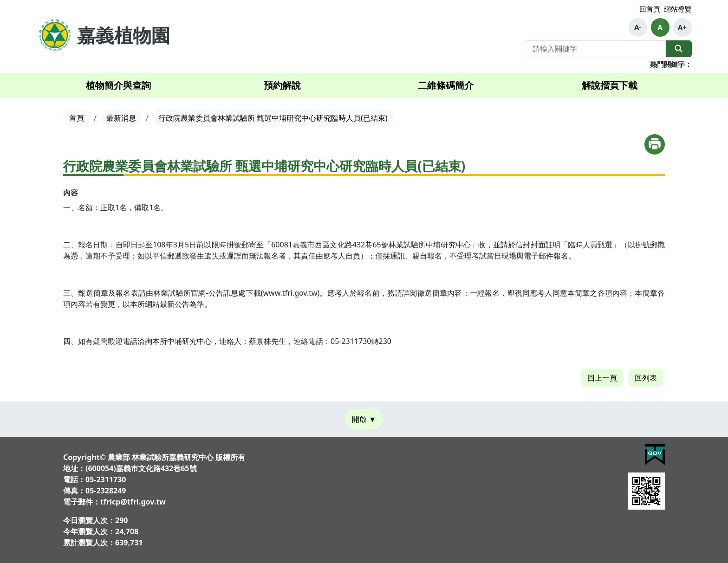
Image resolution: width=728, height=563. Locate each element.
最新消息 (121, 118)
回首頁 (650, 9)
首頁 (77, 118)
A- (638, 27)
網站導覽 (678, 9)
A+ (682, 27)
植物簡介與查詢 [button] (118, 85)
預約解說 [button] (282, 85)
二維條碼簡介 (446, 85)
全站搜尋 (679, 49)
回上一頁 (602, 378)
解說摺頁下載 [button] (610, 85)
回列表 (646, 378)
